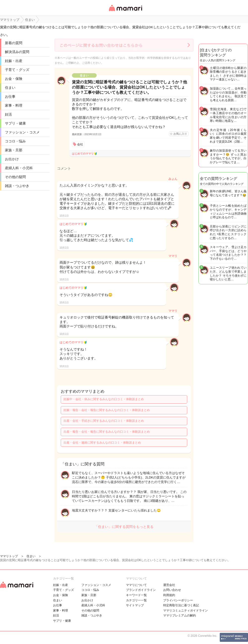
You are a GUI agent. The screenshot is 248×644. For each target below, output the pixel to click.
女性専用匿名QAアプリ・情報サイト (125, 12)
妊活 (8, 114)
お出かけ (12, 159)
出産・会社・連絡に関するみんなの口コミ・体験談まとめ (102, 443)
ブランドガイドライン (141, 590)
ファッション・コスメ (22, 132)
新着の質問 (14, 43)
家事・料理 (14, 105)
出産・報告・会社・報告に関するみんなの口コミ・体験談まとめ (107, 432)
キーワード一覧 (136, 595)
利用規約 (169, 595)
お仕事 (10, 97)
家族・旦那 (14, 150)
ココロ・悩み (15, 141)
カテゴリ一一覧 (136, 600)
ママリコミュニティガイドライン (186, 611)
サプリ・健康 (15, 123)
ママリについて (136, 585)
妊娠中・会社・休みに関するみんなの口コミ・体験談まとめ (104, 399)
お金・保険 (14, 79)
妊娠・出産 (14, 61)
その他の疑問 (15, 177)
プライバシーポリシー (178, 600)
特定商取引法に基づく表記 (181, 605)
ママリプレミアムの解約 (180, 615)
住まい (10, 88)
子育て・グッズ (17, 70)
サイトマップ (135, 605)
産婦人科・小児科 (19, 168)
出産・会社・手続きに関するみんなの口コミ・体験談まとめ (104, 421)
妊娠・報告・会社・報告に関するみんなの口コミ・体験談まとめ (107, 410)
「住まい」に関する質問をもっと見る (124, 527)
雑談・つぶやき (17, 186)
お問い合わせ (172, 590)
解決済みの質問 (17, 52)
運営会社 (169, 585)
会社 (80, 144)
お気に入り (180, 134)
